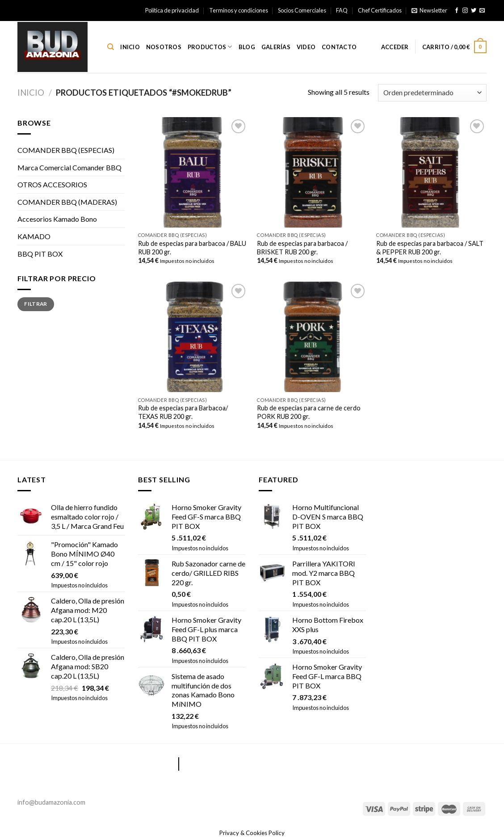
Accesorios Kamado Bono (57, 219)
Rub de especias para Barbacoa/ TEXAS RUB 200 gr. (183, 412)
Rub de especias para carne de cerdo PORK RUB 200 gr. (309, 412)
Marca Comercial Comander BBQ (69, 167)
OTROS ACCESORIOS (52, 184)
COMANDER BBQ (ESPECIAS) (66, 150)
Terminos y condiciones (239, 10)
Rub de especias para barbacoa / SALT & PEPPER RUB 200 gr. (430, 248)
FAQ (342, 10)
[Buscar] (111, 47)
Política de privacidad (172, 10)
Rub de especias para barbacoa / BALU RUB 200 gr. (192, 248)
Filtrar (36, 304)
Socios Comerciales (302, 10)
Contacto (339, 47)
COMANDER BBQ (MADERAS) (67, 202)
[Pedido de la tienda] (432, 93)
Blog (247, 47)
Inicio (130, 47)
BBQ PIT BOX (40, 254)
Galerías (276, 47)
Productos (210, 47)
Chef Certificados (380, 10)
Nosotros (164, 47)
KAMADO (34, 236)
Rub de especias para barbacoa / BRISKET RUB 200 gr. (302, 248)
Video (306, 47)
